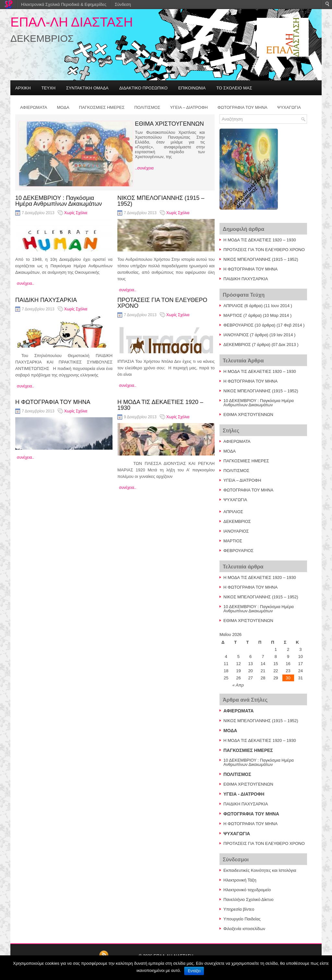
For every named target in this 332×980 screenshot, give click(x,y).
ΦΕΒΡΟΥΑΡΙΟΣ (238, 325)
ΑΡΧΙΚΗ (23, 88)
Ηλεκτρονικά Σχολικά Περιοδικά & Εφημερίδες (64, 4)
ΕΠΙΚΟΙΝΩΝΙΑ (192, 88)
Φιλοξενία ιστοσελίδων (244, 929)
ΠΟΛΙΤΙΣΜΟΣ (147, 107)
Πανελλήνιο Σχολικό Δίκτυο (249, 899)
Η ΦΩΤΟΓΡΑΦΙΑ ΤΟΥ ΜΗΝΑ (53, 402)
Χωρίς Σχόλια (76, 213)
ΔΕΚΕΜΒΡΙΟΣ (237, 345)
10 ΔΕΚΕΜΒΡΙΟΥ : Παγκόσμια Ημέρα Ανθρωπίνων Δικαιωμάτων (59, 201)
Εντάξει (194, 971)
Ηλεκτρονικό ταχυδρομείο (247, 890)
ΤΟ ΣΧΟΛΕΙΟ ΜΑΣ (234, 88)
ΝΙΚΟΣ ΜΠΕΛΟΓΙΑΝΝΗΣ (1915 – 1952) (161, 201)
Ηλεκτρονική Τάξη (240, 880)
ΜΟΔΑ (63, 107)
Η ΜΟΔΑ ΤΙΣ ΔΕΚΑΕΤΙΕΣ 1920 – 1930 (160, 405)
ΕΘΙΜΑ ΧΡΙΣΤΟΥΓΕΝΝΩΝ (169, 124)
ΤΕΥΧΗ (48, 88)
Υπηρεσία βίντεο (239, 909)
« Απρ (238, 685)
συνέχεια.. (25, 283)
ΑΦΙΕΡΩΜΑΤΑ (34, 107)
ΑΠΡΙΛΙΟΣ (233, 306)
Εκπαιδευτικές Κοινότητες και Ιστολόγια (260, 870)
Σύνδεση (123, 4)
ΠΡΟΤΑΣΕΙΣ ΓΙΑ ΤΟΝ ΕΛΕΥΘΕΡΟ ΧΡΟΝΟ (162, 303)
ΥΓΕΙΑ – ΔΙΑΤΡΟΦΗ (189, 107)
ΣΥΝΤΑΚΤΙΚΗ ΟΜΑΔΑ (87, 88)
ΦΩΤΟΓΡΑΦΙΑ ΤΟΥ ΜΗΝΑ (243, 107)
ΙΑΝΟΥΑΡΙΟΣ (236, 335)
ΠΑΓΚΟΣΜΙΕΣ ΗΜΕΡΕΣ (102, 107)
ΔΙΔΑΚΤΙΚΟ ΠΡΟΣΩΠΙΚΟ (143, 88)
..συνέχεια (144, 168)
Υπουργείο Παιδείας (242, 919)
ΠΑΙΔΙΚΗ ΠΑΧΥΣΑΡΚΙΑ (46, 300)
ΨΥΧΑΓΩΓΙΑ (289, 107)
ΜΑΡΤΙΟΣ (233, 315)
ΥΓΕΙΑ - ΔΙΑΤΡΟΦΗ (244, 794)
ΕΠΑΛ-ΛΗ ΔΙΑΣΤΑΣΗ (72, 22)
